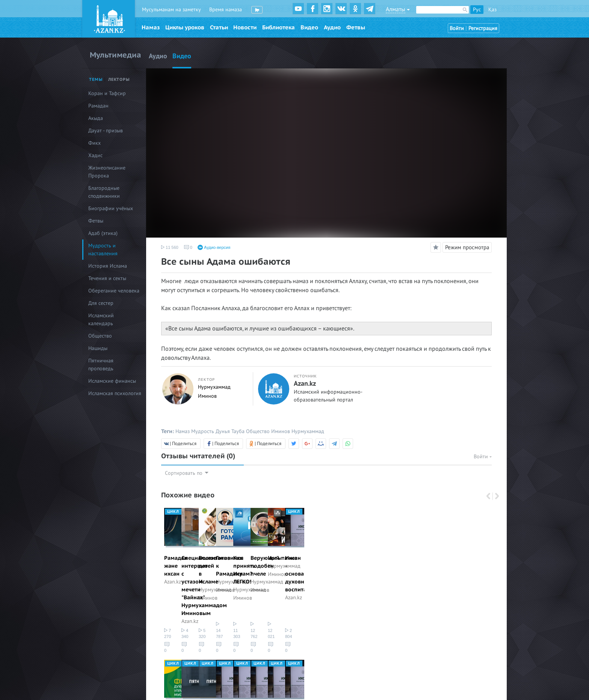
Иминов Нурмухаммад (298, 431)
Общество (258, 431)
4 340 (254, 607)
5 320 (337, 607)
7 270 (172, 607)
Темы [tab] (96, 80)
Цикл (173, 512)
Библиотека (279, 27)
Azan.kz (305, 384)
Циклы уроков (185, 27)
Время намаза (226, 10)
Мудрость (203, 431)
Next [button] (495, 496)
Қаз (492, 10)
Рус (477, 10)
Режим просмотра (467, 247)
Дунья (223, 431)
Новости (245, 27)
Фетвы (356, 27)
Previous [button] (489, 496)
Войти (457, 28)
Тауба (238, 431)
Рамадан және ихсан (192, 558)
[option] (197, 560)
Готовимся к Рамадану (442, 558)
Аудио (332, 27)
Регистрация (483, 28)
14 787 (421, 607)
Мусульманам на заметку (171, 10)
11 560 (170, 247)
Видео (309, 27)
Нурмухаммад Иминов (356, 574)
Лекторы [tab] (119, 80)
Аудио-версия (214, 247)
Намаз (151, 27)
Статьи (219, 27)
